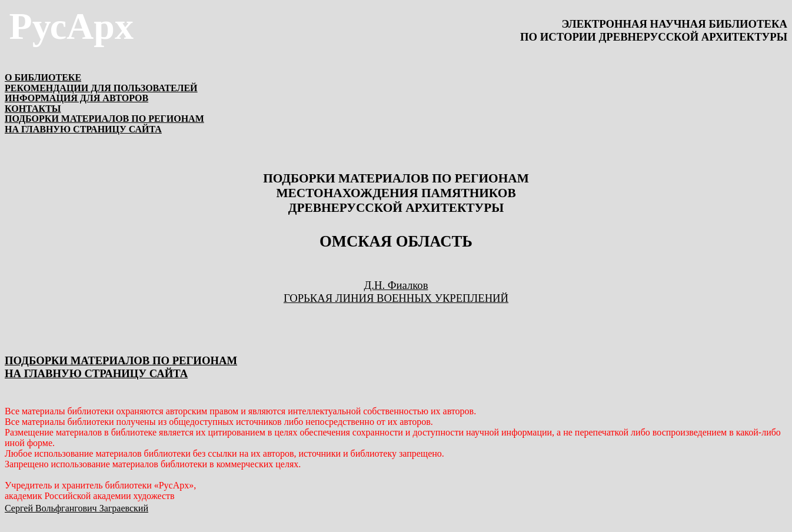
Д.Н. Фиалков (396, 285)
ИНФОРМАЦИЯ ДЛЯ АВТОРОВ (76, 98)
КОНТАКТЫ (33, 109)
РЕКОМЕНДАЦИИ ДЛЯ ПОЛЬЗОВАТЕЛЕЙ (101, 88)
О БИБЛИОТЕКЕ (43, 77)
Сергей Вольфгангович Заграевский (76, 508)
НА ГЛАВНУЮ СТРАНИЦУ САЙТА (83, 129)
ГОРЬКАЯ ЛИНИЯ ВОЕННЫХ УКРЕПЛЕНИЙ (396, 298)
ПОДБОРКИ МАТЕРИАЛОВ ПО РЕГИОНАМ (104, 119)
